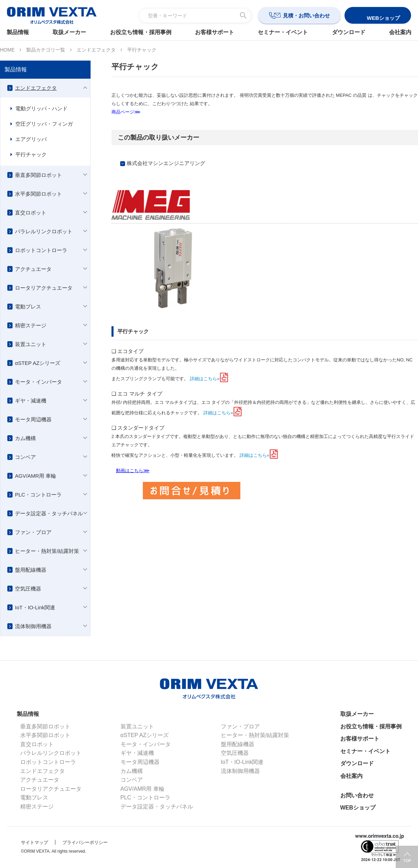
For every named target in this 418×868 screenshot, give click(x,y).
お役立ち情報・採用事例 (142, 32)
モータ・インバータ (38, 382)
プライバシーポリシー (85, 842)
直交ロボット (31, 213)
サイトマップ (34, 842)
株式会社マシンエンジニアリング (166, 163)
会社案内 (396, 32)
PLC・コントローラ (38, 495)
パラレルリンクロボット (44, 231)
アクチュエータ (33, 269)
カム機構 (25, 438)
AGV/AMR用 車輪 (36, 476)
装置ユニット (31, 344)
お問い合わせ (357, 795)
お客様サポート (215, 32)
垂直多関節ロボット (38, 175)
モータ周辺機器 (33, 419)
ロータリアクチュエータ (44, 288)
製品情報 (22, 32)
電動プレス (28, 307)
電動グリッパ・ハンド (41, 108)
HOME (7, 50)
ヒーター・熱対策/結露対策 (47, 551)
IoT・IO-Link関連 (35, 607)
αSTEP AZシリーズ (38, 363)
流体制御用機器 (33, 626)
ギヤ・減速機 (31, 401)
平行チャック (31, 154)
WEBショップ (358, 808)
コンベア (25, 457)
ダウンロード (346, 32)
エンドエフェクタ (96, 50)
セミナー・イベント (282, 32)
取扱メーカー (72, 32)
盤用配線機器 (31, 570)
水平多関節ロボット (38, 194)
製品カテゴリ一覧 (46, 50)
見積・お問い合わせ (306, 15)
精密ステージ (31, 325)
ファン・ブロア (33, 532)
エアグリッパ (31, 139)
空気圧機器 (28, 589)
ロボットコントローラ (41, 250)
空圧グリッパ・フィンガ (44, 124)
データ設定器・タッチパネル (49, 513)
